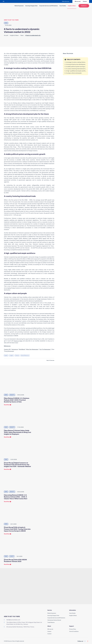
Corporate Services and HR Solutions (49, 6)
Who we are (78, 1)
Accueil (6, 35)
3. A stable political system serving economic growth (75, 67)
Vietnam (17, 355)
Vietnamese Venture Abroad (54, 620)
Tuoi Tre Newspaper (45, 349)
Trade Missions (51, 622)
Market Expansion (19, 6)
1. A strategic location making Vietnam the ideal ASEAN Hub (75, 62)
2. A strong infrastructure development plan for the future (75, 64)
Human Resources (25, 355)
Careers (85, 1)
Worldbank (22, 349)
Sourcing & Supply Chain (31, 6)
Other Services (66, 1)
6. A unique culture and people (73, 73)
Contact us (84, 6)
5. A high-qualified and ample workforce (75, 71)
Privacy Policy (73, 629)
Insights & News (14, 35)
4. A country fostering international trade (75, 69)
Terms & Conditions (74, 631)
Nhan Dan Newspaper (32, 349)
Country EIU (7, 349)
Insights (11, 355)
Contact (49, 634)
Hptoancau (15, 349)
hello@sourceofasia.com (13, 620)
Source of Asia (18, 341)
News (22, 35)
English (6, 355)
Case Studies (63, 6)
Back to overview (50, 360)
